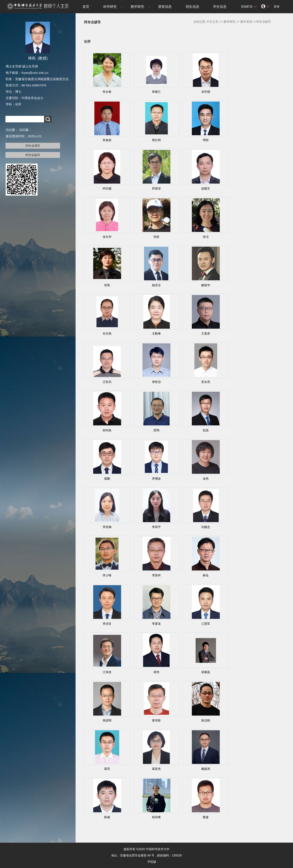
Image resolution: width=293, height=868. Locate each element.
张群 (156, 237)
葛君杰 (156, 769)
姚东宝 (156, 285)
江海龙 (107, 672)
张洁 (206, 237)
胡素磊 (206, 672)
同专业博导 (33, 146)
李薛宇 (156, 527)
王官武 (107, 382)
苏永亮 (206, 382)
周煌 (206, 140)
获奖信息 (165, 7)
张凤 (107, 285)
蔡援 (206, 817)
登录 (277, 7)
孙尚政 (107, 430)
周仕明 (156, 140)
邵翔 (156, 430)
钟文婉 (107, 188)
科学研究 (110, 7)
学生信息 (220, 7)
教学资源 (246, 22)
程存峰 (156, 817)
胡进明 (107, 720)
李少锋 (107, 575)
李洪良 (107, 624)
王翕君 (206, 333)
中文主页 (212, 22)
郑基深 (156, 188)
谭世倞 (156, 382)
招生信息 (192, 7)
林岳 (206, 575)
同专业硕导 (33, 155)
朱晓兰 (156, 92)
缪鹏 (107, 479)
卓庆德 (206, 92)
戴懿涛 (206, 769)
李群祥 (156, 575)
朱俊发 (107, 140)
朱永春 (107, 92)
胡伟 (156, 672)
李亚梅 (107, 527)
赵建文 (206, 188)
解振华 (206, 285)
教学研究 (137, 7)
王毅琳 (156, 333)
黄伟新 (156, 720)
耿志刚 (206, 720)
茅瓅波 (156, 479)
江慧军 (206, 624)
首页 (86, 7)
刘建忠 (206, 527)
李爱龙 (156, 624)
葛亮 (107, 769)
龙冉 (206, 479)
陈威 (107, 817)
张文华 (107, 237)
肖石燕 (107, 333)
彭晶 (206, 430)
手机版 (152, 862)
